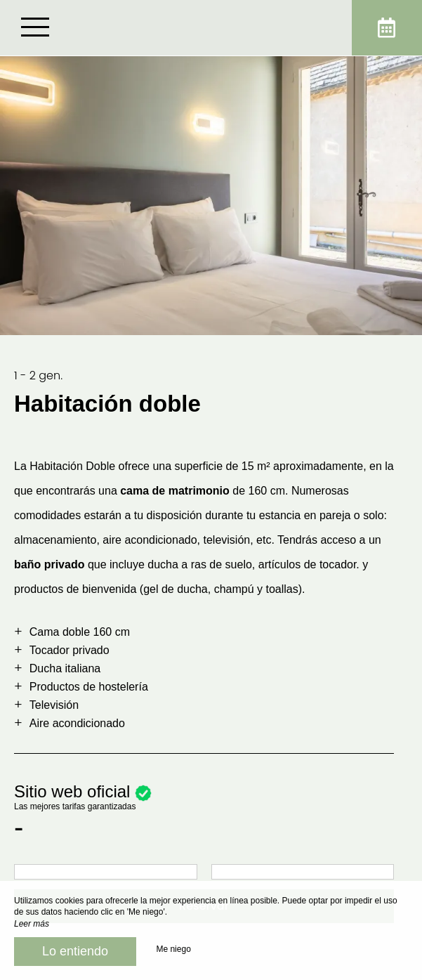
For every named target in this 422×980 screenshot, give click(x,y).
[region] (211, 658)
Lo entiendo (75, 951)
